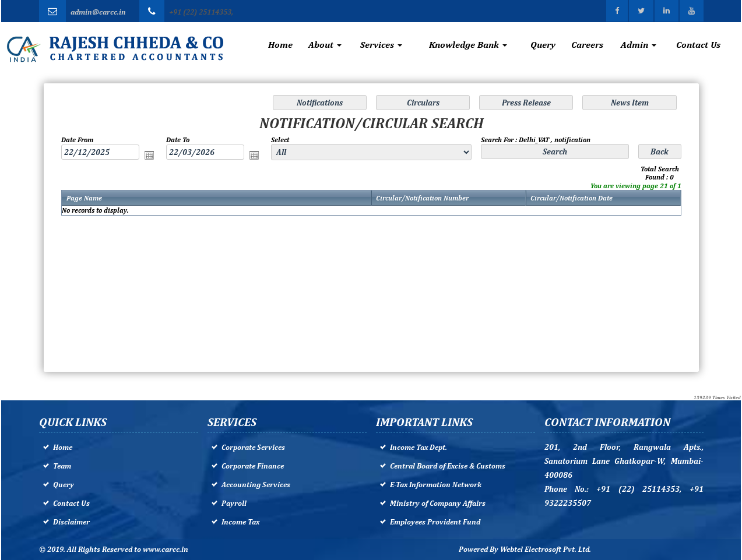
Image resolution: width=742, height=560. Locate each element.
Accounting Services (256, 485)
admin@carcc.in (98, 12)
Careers (587, 45)
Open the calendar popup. (152, 156)
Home (280, 45)
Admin (639, 45)
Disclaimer (71, 522)
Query (543, 45)
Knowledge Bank (468, 45)
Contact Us (698, 45)
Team (62, 466)
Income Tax (240, 522)
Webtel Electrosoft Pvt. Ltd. (546, 549)
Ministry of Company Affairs (438, 503)
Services (381, 45)
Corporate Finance (253, 466)
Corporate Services (253, 447)
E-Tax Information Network (436, 485)
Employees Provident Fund (435, 522)
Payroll (234, 503)
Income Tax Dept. (419, 447)
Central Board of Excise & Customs (448, 466)
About (325, 45)
